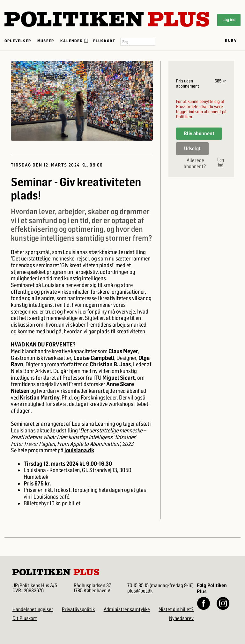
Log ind (229, 20)
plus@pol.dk (140, 591)
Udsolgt (192, 148)
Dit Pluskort (25, 618)
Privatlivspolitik (78, 609)
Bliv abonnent (199, 133)
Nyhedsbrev (181, 618)
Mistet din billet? (176, 609)
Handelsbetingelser (33, 609)
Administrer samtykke (127, 609)
